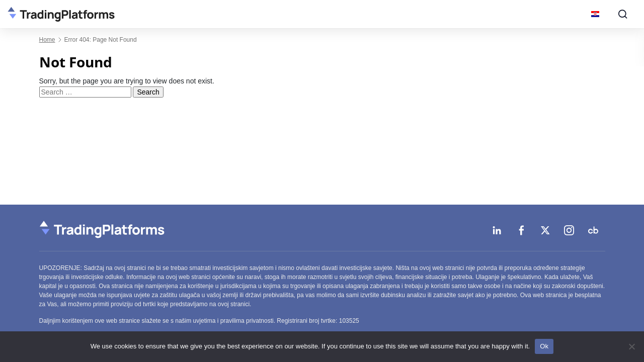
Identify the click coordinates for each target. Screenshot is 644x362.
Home (47, 40)
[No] (631, 346)
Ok (544, 346)
